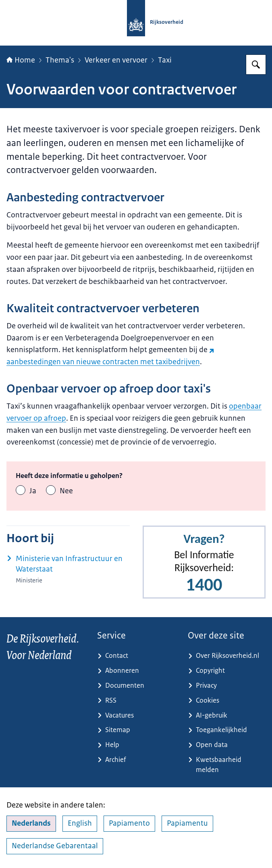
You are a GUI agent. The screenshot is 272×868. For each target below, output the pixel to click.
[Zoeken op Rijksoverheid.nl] (256, 65)
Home (21, 60)
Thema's (60, 60)
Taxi (165, 60)
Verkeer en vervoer (116, 60)
